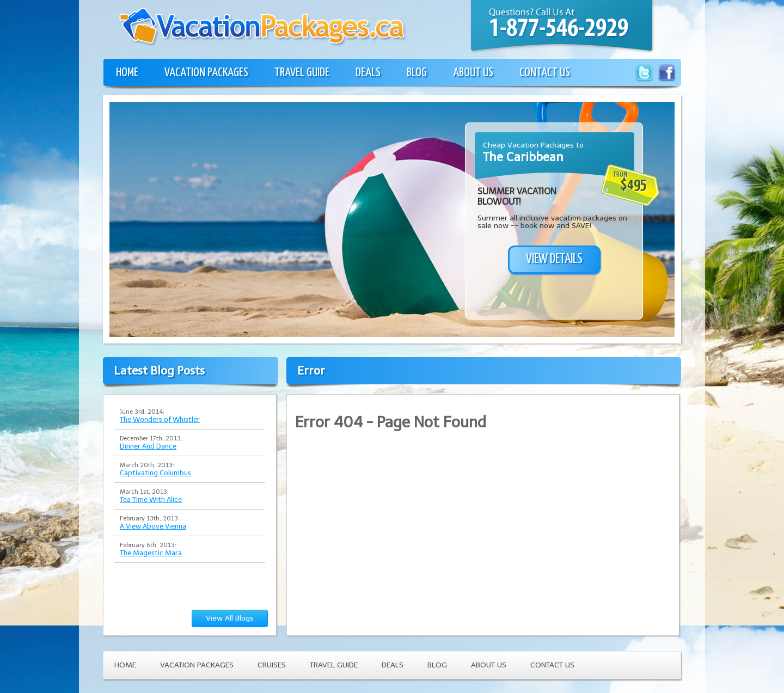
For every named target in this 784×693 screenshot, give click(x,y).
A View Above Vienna (153, 526)
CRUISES (272, 665)
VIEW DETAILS (554, 259)
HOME (127, 73)
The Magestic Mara (151, 553)
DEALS (368, 73)
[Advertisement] (201, 255)
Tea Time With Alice (151, 499)
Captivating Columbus (155, 473)
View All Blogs (230, 618)
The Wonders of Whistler (160, 419)
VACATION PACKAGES (206, 73)
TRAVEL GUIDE (302, 73)
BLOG (417, 73)
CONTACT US (545, 73)
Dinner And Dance (148, 446)
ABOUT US (473, 73)
